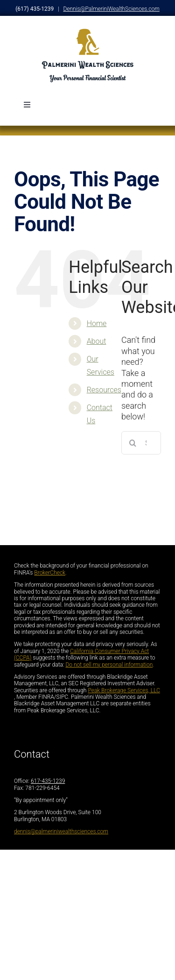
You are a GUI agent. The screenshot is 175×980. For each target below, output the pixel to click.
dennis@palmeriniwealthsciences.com (61, 831)
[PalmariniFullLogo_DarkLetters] (88, 32)
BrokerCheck (50, 573)
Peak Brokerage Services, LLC (124, 690)
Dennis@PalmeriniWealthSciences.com (111, 9)
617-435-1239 (48, 781)
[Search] (133, 443)
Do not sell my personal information (109, 665)
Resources (104, 390)
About (97, 341)
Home (97, 323)
